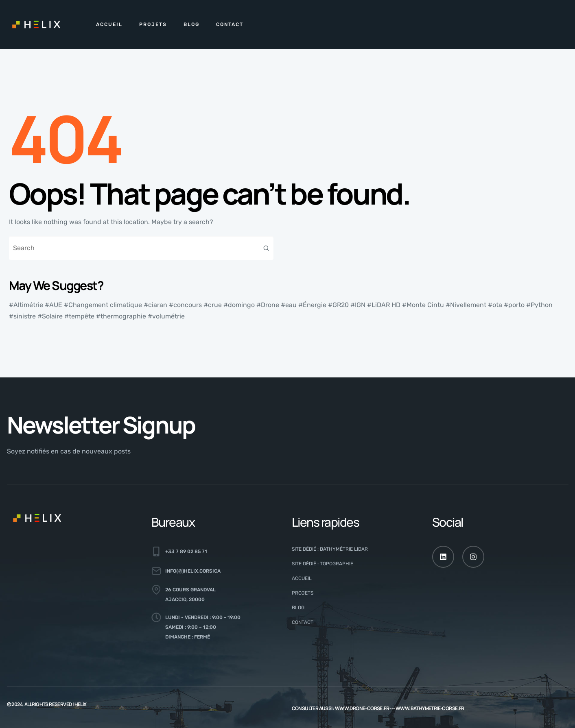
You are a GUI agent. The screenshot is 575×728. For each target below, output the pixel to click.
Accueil (109, 24)
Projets (153, 24)
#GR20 (338, 305)
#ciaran (155, 305)
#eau (289, 305)
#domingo (239, 305)
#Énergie (312, 305)
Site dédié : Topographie (322, 564)
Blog (191, 24)
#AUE (54, 305)
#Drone (268, 305)
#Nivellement (466, 305)
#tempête (79, 316)
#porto (514, 305)
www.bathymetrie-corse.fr (430, 708)
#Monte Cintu (423, 305)
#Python (539, 305)
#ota (495, 305)
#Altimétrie (26, 305)
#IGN (358, 305)
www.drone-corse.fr (362, 708)
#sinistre (22, 316)
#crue (213, 305)
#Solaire (50, 316)
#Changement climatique (103, 305)
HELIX (81, 704)
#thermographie (121, 316)
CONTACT (230, 24)
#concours (185, 305)
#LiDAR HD (384, 305)
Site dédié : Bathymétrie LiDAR (330, 549)
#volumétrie (166, 316)
